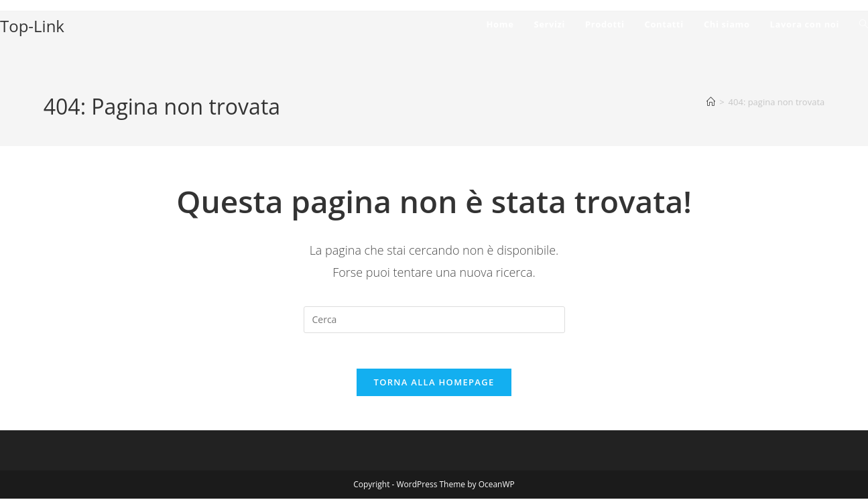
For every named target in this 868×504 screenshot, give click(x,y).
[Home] (711, 102)
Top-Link (32, 26)
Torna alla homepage (434, 387)
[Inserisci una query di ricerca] (434, 320)
